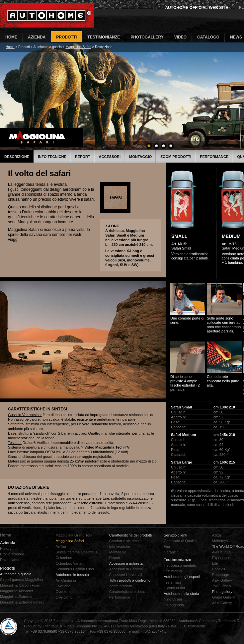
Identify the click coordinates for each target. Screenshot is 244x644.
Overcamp (64, 597)
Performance (214, 157)
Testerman (172, 582)
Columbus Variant (70, 563)
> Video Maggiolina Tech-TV (105, 447)
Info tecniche (52, 157)
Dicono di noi (174, 588)
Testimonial (173, 571)
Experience (221, 558)
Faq (167, 546)
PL (241, 7)
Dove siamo (10, 560)
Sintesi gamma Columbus (76, 552)
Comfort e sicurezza (125, 541)
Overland (63, 586)
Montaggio (140, 157)
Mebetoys (220, 541)
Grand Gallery (223, 597)
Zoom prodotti (176, 157)
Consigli (219, 569)
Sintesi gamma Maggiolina (21, 580)
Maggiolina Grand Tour (74, 535)
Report (83, 157)
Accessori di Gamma (126, 569)
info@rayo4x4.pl (154, 631)
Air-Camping (66, 580)
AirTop (61, 546)
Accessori (110, 157)
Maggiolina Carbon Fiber (20, 585)
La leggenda (174, 605)
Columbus (64, 558)
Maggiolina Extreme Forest (22, 602)
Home (10, 47)
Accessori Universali (126, 575)
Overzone (63, 592)
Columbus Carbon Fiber (75, 569)
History (6, 548)
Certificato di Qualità (180, 541)
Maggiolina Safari (78, 47)
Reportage (221, 575)
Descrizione (17, 157)
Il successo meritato (180, 565)
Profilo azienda (12, 554)
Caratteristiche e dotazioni (130, 592)
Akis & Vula (221, 552)
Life (215, 563)
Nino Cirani (173, 599)
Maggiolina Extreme (16, 597)
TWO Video (222, 586)
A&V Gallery (222, 580)
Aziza (217, 535)
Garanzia (171, 552)
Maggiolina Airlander (17, 591)
